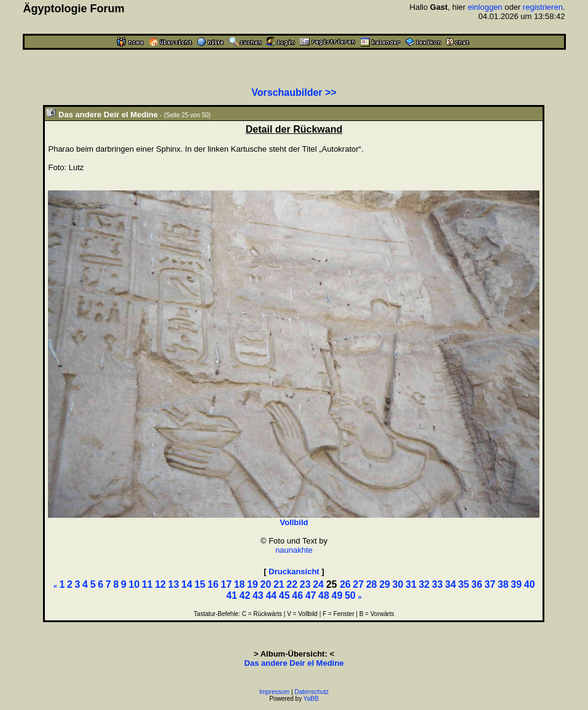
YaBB (311, 699)
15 (200, 584)
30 (398, 584)
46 (297, 595)
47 (311, 595)
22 (292, 584)
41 (232, 595)
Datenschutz (312, 692)
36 (477, 584)
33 (437, 584)
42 (245, 595)
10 (134, 584)
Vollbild (294, 522)
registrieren (543, 7)
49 (337, 595)
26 (345, 584)
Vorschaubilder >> (294, 92)
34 (450, 584)
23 (305, 584)
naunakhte (294, 550)
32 (424, 584)
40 (530, 584)
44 (271, 595)
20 (266, 584)
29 (385, 584)
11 (147, 584)
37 (490, 584)
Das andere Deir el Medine (294, 663)
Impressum (274, 692)
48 (324, 595)
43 (258, 595)
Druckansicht (294, 572)
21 (279, 584)
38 (503, 584)
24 (318, 584)
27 (358, 584)
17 (226, 584)
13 (174, 584)
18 (240, 584)
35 (464, 584)
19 (253, 584)
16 (213, 584)
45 (284, 595)
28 (372, 584)
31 (411, 584)
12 (160, 584)
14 (187, 584)
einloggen (485, 7)
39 (516, 584)
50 (350, 595)
